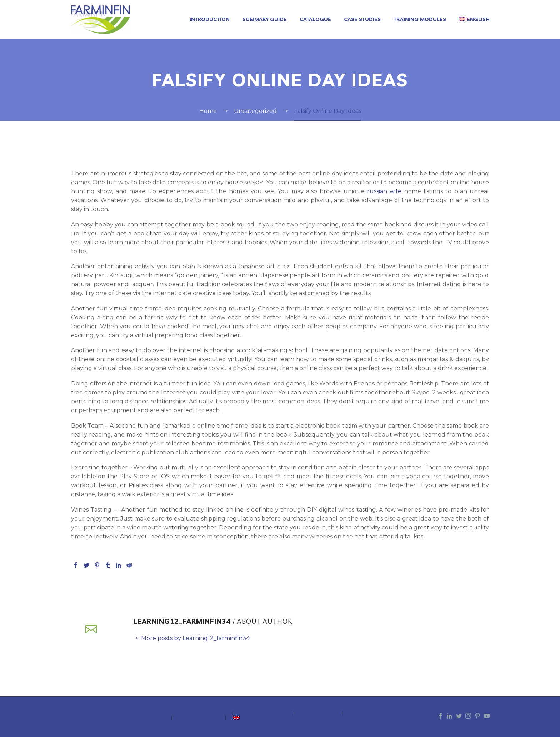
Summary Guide (265, 19)
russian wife (384, 191)
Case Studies (362, 19)
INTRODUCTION (210, 19)
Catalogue (315, 19)
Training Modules (420, 19)
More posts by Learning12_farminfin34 (195, 638)
